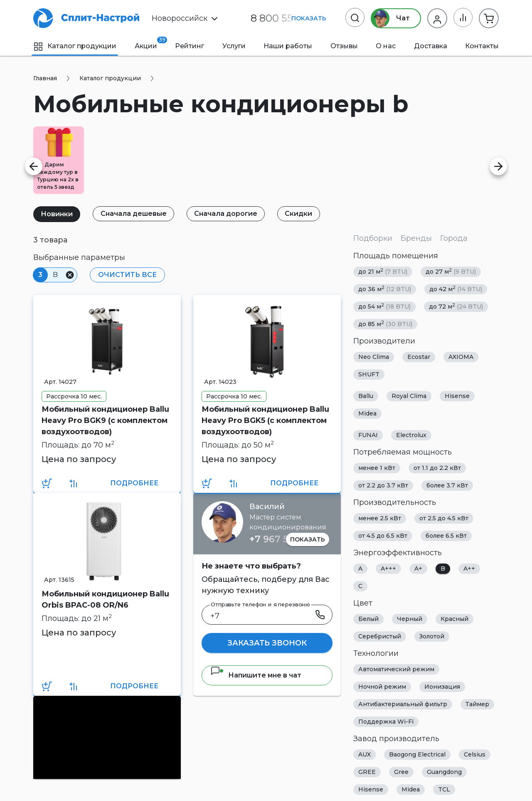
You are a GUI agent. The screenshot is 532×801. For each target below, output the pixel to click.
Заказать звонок (267, 643)
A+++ (388, 569)
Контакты (482, 46)
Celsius (475, 754)
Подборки (373, 238)
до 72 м (456, 306)
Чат (390, 18)
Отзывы (344, 46)
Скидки (301, 214)
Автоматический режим (396, 669)
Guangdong (444, 772)
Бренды (416, 238)
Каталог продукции (75, 46)
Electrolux (411, 435)
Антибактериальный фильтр (403, 704)
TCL (444, 789)
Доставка (431, 46)
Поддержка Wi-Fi (386, 722)
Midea (367, 413)
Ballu (366, 396)
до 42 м (456, 289)
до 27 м (451, 271)
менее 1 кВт (377, 468)
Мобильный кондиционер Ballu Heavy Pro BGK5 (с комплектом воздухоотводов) (265, 420)
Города (454, 238)
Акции (146, 43)
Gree (401, 772)
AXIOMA (461, 357)
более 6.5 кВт (446, 536)
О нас (386, 46)
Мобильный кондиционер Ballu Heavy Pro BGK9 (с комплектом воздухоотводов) (105, 420)
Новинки (57, 214)
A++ (469, 569)
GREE (367, 772)
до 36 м (385, 289)
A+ (418, 569)
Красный (454, 619)
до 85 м (385, 324)
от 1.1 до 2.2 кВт (437, 468)
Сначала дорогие (227, 214)
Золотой (432, 636)
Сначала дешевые (134, 214)
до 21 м (383, 271)
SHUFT (369, 374)
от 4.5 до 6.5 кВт (383, 536)
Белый (368, 619)
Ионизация (442, 687)
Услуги (234, 46)
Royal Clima (409, 396)
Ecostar (419, 357)
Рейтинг (190, 46)
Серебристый (380, 636)
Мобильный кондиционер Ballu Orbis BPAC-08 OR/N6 (105, 600)
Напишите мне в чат (256, 675)
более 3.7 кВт (447, 485)
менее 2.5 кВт (380, 518)
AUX (365, 754)
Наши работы (288, 46)
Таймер (477, 704)
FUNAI (368, 435)
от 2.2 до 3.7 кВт (383, 485)
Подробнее (134, 483)
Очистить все (127, 275)
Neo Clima (374, 357)
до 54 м (384, 306)
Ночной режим (382, 687)
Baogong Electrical (417, 754)
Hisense (457, 396)
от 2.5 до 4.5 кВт (444, 518)
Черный (410, 619)
